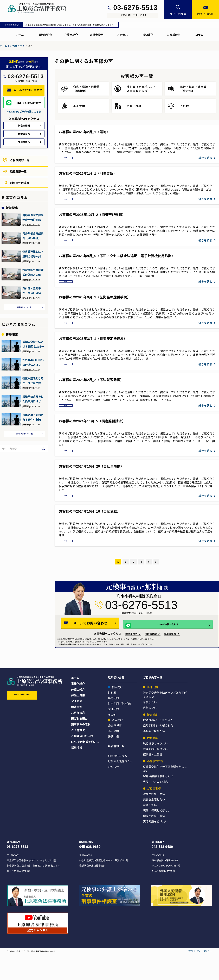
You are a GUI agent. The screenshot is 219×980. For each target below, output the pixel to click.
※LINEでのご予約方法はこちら (24, 111)
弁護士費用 (97, 35)
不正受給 (113, 757)
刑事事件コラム (118, 781)
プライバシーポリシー (200, 977)
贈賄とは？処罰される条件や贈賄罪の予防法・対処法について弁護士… (33, 418)
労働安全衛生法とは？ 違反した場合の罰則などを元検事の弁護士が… (33, 345)
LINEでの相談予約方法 (85, 767)
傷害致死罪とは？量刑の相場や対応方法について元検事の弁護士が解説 (33, 254)
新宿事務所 (131, 659)
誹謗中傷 (113, 762)
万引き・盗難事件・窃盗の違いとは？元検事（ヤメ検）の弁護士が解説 (33, 291)
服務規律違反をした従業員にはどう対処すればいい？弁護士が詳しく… (33, 400)
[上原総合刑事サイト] (40, 8)
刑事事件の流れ (16, 183)
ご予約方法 (78, 756)
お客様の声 (174, 35)
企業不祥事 (115, 751)
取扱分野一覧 (15, 171)
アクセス (122, 35)
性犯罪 (112, 718)
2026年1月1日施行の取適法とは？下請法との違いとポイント (33, 363)
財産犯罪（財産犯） (120, 729)
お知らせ (113, 792)
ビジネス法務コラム (120, 787)
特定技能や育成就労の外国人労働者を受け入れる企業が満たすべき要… (33, 272)
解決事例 (148, 35)
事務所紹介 (45, 35)
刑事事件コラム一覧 (24, 308)
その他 (68, 159)
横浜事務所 (151, 659)
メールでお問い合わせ (100, 649)
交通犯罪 (113, 735)
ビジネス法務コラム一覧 (24, 435)
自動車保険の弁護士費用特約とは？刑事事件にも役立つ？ (33, 218)
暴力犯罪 (113, 724)
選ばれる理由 (79, 744)
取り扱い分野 (116, 703)
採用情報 (77, 773)
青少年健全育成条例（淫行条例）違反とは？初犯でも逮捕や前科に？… (33, 236)
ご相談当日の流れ (82, 762)
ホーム (20, 35)
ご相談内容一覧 (16, 160)
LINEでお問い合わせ (163, 649)
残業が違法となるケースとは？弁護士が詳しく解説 (33, 382)
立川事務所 (170, 659)
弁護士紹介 (71, 35)
